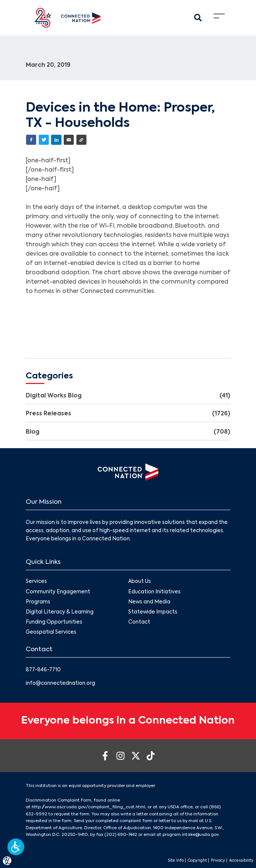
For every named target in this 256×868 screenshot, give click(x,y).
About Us (140, 582)
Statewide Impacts (153, 612)
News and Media (149, 602)
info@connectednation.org (60, 683)
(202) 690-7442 (121, 835)
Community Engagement (58, 592)
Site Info (176, 861)
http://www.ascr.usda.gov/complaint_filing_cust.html (89, 807)
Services (36, 582)
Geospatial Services (51, 632)
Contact (139, 622)
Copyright (197, 861)
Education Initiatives (154, 592)
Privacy (218, 861)
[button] (16, 847)
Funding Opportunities (54, 622)
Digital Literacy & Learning (60, 612)
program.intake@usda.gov (191, 835)
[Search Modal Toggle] (198, 18)
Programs (38, 602)
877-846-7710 (43, 670)
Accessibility (241, 861)
